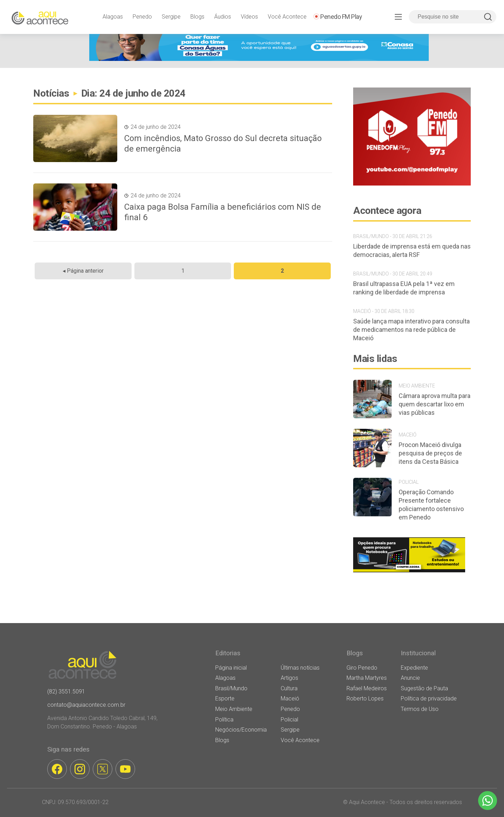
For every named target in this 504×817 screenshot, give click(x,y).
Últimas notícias (300, 668)
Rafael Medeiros (367, 688)
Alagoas (113, 17)
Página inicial (231, 668)
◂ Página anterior (83, 271)
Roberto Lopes (365, 699)
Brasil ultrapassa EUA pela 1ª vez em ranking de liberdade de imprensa (404, 288)
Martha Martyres (367, 678)
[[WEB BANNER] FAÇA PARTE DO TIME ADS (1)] (259, 59)
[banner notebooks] (409, 572)
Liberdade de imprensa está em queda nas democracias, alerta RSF (412, 250)
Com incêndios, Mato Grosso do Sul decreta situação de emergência (223, 144)
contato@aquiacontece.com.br (86, 705)
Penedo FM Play (341, 17)
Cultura (289, 688)
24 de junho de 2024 (156, 127)
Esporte (225, 699)
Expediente (414, 668)
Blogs (197, 17)
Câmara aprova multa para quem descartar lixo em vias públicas (435, 404)
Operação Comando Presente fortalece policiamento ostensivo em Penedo (431, 505)
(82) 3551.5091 (66, 692)
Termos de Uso (420, 709)
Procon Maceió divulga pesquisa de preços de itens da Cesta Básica (430, 453)
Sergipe (171, 17)
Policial (289, 720)
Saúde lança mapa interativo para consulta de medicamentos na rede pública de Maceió (411, 330)
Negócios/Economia (241, 730)
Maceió (290, 699)
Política (224, 720)
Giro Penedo (362, 668)
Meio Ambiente (234, 709)
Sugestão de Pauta (424, 688)
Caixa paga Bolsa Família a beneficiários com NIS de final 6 (223, 212)
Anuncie (410, 678)
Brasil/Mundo (231, 688)
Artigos (289, 678)
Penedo (142, 17)
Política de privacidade (429, 699)
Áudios (223, 17)
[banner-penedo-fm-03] (412, 184)
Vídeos (249, 17)
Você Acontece (287, 17)
